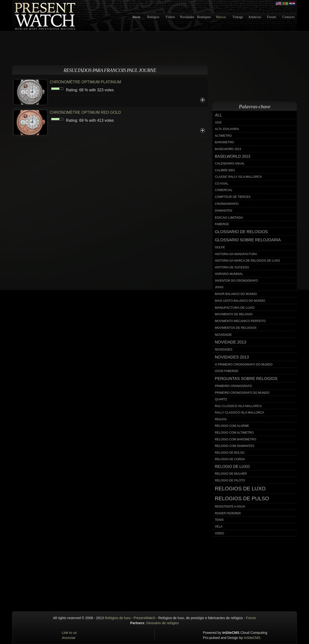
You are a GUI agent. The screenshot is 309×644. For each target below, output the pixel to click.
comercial (224, 190)
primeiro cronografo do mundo (242, 393)
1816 (218, 122)
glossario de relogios (241, 232)
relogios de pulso (242, 499)
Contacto (289, 17)
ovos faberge (227, 371)
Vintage (238, 17)
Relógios (153, 17)
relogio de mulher (231, 474)
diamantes (224, 211)
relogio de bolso (230, 453)
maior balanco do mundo (236, 294)
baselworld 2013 (233, 156)
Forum (271, 17)
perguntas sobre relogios (246, 379)
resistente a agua (230, 507)
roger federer (228, 513)
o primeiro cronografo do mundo (244, 365)
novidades (224, 350)
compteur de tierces (233, 197)
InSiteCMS (252, 638)
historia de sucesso (232, 267)
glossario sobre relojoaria (248, 240)
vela (219, 527)
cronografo (227, 204)
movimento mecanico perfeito (240, 321)
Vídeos (170, 17)
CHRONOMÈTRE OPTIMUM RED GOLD (85, 112)
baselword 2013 (228, 149)
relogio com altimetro (234, 433)
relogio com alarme (232, 426)
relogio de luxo (232, 467)
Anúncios (255, 17)
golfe (220, 247)
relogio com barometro (235, 439)
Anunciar (69, 638)
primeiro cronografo (233, 386)
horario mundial (229, 274)
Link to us (69, 633)
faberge (222, 224)
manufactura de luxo (235, 308)
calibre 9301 (225, 170)
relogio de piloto (230, 480)
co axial (222, 184)
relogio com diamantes (235, 446)
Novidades (187, 17)
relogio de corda (230, 459)
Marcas (221, 17)
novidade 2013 (231, 342)
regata (221, 419)
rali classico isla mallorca (238, 406)
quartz (221, 399)
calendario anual (230, 164)
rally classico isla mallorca (239, 413)
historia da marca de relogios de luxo (247, 261)
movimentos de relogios (236, 328)
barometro (224, 142)
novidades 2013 (232, 357)
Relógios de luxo (118, 618)
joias (219, 287)
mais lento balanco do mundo (240, 301)
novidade (223, 335)
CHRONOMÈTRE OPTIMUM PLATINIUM (85, 82)
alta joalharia (227, 129)
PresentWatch (144, 618)
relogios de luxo (240, 489)
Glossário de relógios (163, 623)
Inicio (137, 17)
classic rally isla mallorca (238, 177)
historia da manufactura (236, 254)
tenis (219, 520)
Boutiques (204, 17)
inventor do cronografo (236, 281)
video (219, 533)
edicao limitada (229, 218)
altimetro (223, 136)
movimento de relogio (234, 314)
